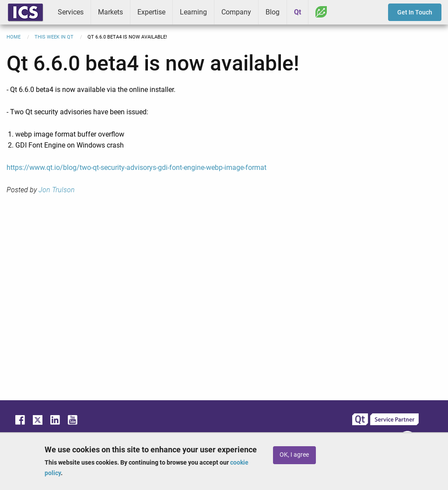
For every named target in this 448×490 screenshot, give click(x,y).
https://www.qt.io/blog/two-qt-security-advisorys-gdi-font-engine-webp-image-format (136, 167)
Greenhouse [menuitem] (321, 12)
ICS (25, 12)
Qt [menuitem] (297, 12)
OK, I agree (294, 455)
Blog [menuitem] (273, 12)
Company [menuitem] (236, 12)
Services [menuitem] (71, 12)
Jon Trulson (57, 190)
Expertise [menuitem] (151, 12)
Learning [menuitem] (193, 12)
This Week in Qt (54, 37)
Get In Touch (415, 12)
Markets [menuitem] (110, 12)
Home (14, 37)
